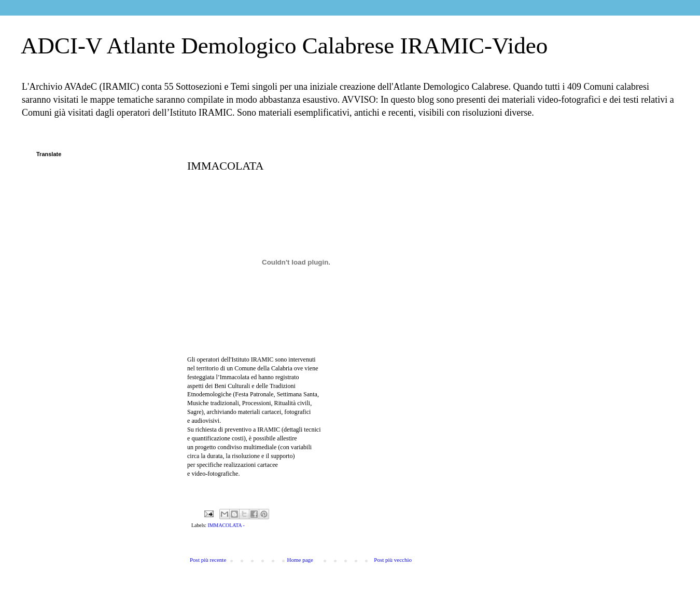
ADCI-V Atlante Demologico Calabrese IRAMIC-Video (284, 46)
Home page (300, 560)
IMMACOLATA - (226, 525)
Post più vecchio (393, 560)
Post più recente (208, 560)
